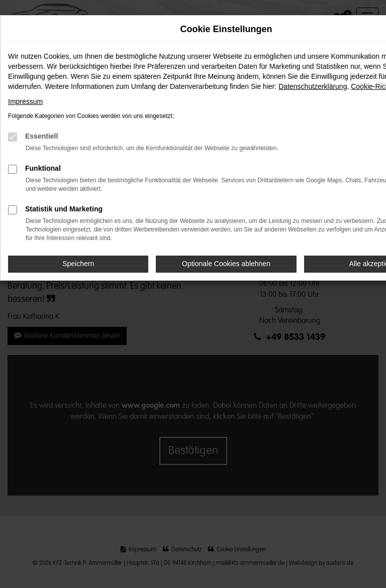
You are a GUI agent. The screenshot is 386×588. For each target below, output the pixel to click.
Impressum (25, 101)
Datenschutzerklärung (313, 86)
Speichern (78, 264)
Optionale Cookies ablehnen (226, 264)
